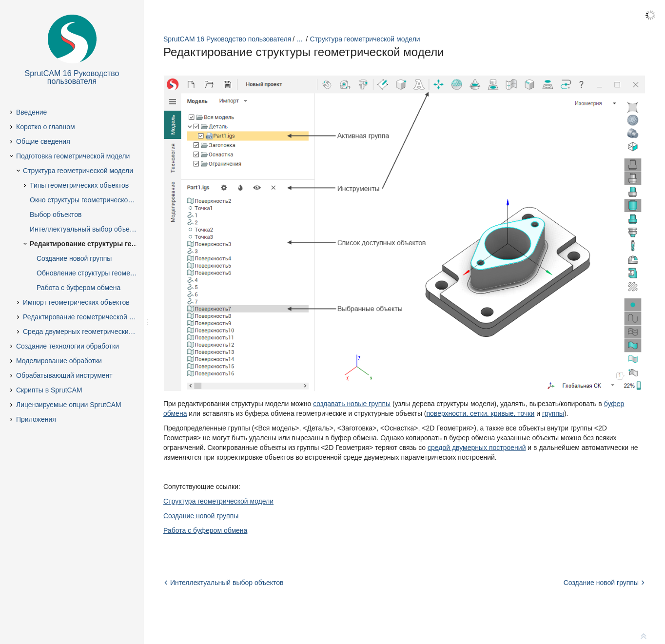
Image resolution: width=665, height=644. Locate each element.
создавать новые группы (352, 404)
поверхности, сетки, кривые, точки (481, 413)
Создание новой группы (201, 516)
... (300, 39)
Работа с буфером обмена (205, 530)
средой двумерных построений (477, 448)
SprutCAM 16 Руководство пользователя (227, 39)
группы (553, 413)
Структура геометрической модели (365, 39)
